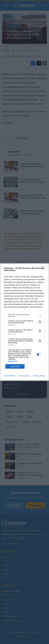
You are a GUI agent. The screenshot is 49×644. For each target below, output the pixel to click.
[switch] (39, 322)
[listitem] (24, 315)
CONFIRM (15, 366)
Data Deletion (10, 376)
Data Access (24, 376)
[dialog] (24, 322)
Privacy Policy (39, 376)
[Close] (44, 268)
